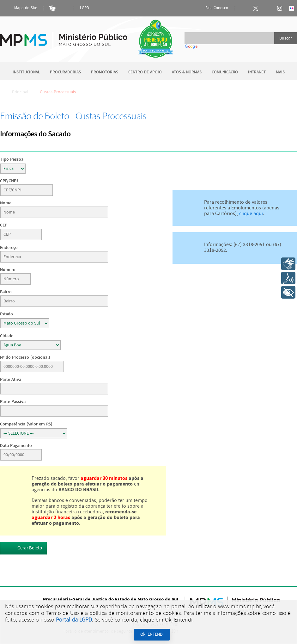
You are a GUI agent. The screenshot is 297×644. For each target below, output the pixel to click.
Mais (280, 72)
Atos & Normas (187, 72)
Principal (16, 92)
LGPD (85, 8)
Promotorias (105, 72)
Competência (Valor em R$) (26, 424)
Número (8, 270)
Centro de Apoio (145, 72)
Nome (6, 203)
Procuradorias (65, 72)
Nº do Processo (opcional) (25, 357)
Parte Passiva (13, 402)
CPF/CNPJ (9, 181)
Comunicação (225, 72)
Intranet (257, 72)
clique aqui (251, 214)
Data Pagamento (16, 446)
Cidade (7, 336)
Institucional (26, 72)
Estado (6, 314)
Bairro (6, 292)
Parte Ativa (11, 379)
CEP (4, 225)
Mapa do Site (20, 8)
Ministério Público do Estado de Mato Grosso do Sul (64, 36)
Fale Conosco (211, 8)
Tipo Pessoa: (12, 159)
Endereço (9, 248)
